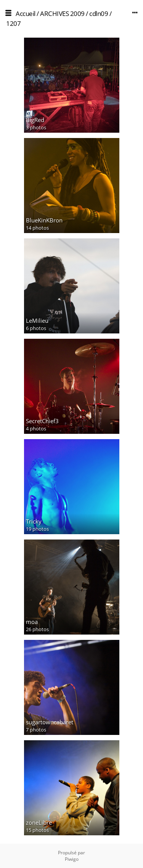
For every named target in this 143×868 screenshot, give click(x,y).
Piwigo (72, 859)
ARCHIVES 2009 (62, 13)
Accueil (26, 13)
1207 (13, 23)
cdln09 (99, 13)
